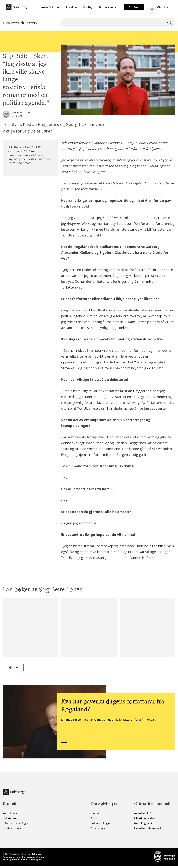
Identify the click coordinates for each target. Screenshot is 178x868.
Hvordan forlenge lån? (149, 830)
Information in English (18, 825)
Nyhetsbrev (11, 820)
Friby (94, 820)
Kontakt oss (11, 815)
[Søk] (118, 23)
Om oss (95, 815)
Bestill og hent (144, 825)
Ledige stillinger (101, 825)
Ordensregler (99, 830)
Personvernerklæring (12, 859)
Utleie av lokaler (13, 830)
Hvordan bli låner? (147, 815)
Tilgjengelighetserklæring (34, 859)
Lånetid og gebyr (146, 820)
